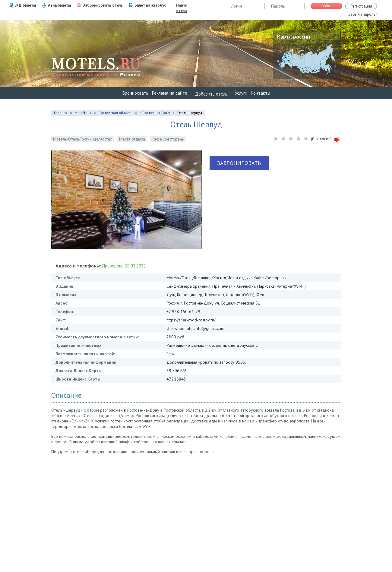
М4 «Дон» (83, 113)
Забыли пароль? (363, 14)
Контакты (261, 93)
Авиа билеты (59, 5)
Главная (61, 113)
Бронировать (135, 93)
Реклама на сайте (170, 93)
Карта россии (294, 37)
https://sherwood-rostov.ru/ (191, 320)
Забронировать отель (103, 5)
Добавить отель (211, 94)
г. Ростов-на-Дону (155, 113)
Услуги (241, 93)
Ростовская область (115, 113)
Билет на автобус (150, 5)
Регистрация (361, 6)
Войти (327, 6)
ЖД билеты (25, 5)
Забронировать (239, 163)
